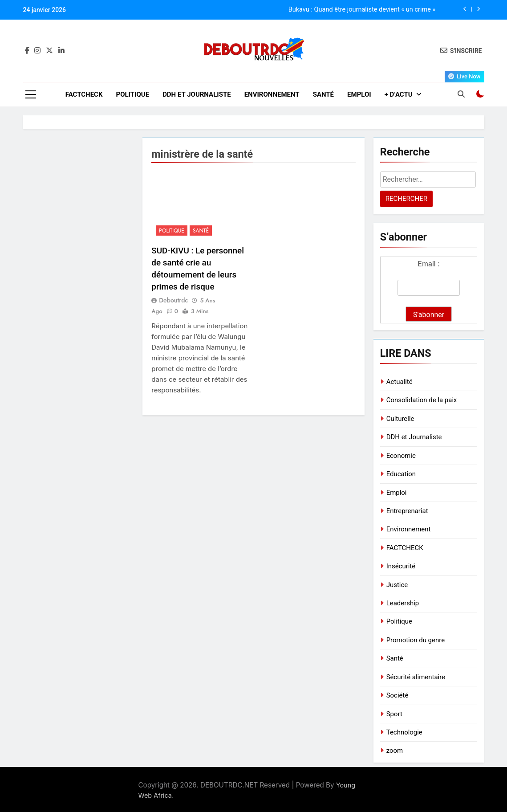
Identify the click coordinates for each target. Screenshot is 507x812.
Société (397, 695)
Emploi (359, 94)
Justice (397, 585)
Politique (132, 94)
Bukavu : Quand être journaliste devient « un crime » (362, 10)
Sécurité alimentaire (416, 677)
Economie (401, 456)
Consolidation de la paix (422, 400)
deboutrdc (173, 300)
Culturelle (400, 419)
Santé (323, 94)
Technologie (404, 732)
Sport (394, 714)
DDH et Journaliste (197, 94)
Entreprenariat (407, 511)
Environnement (272, 94)
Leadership (403, 603)
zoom (395, 751)
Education (401, 474)
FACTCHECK (84, 94)
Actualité (400, 382)
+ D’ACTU (399, 94)
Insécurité (401, 566)
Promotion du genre (416, 640)
